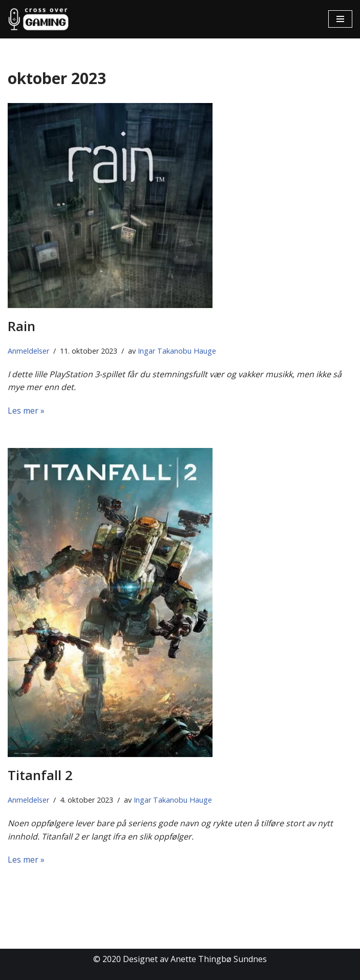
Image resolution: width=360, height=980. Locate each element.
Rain (22, 326)
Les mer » (26, 411)
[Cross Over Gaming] (38, 19)
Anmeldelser (28, 351)
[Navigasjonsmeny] (340, 19)
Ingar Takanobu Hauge (177, 351)
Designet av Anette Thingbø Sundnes (195, 959)
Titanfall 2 (40, 775)
